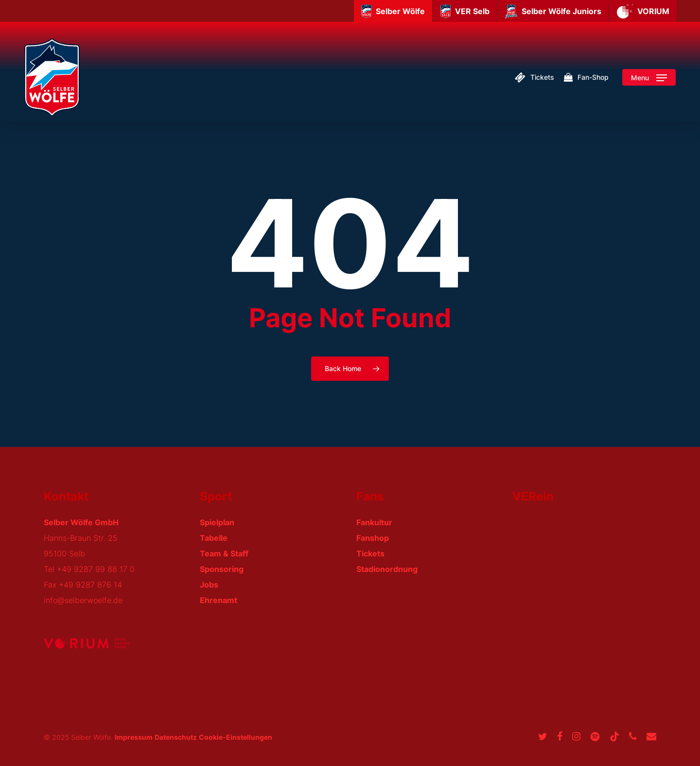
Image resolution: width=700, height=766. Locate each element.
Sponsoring (222, 569)
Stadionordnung (387, 569)
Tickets (370, 553)
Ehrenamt (219, 600)
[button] (649, 78)
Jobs (209, 585)
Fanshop (373, 538)
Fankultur (374, 522)
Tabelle (214, 538)
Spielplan (217, 522)
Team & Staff (224, 553)
